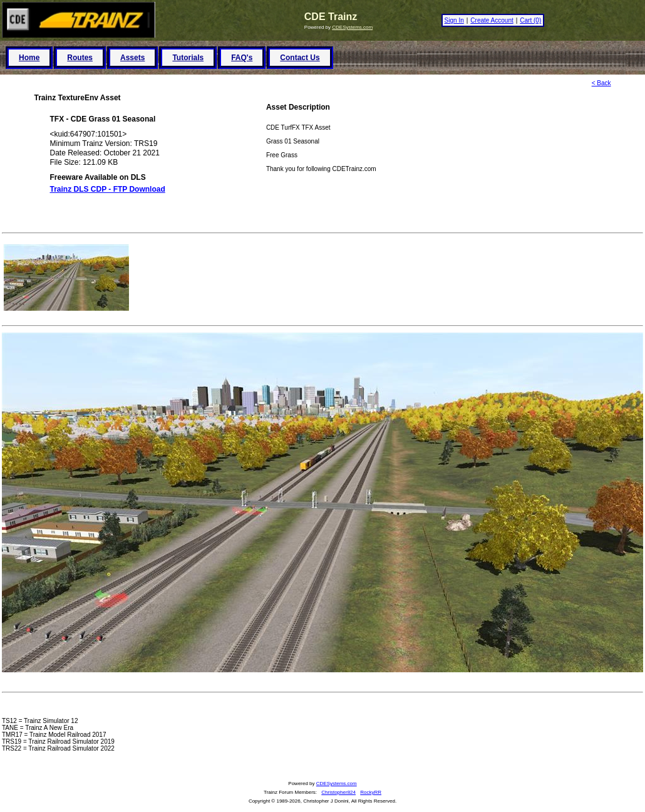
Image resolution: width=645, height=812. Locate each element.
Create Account (492, 20)
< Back (601, 83)
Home (29, 58)
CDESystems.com (352, 27)
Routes (80, 58)
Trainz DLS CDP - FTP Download (108, 189)
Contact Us (300, 58)
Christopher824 (338, 792)
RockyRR (371, 792)
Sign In (454, 20)
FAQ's (242, 58)
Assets (132, 58)
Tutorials (188, 58)
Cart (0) (530, 20)
